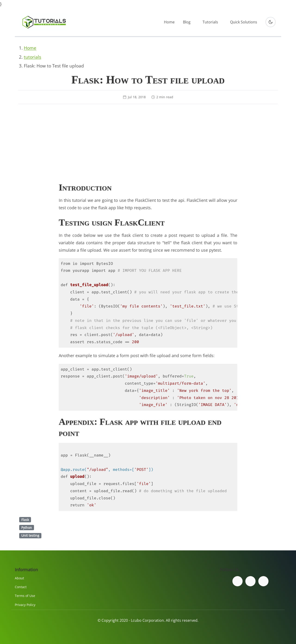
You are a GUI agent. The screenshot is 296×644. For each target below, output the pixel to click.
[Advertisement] (148, 144)
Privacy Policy (25, 605)
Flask (25, 520)
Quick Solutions (244, 22)
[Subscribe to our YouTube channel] (263, 581)
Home (169, 22)
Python (27, 528)
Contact (21, 587)
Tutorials (210, 22)
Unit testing (30, 535)
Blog (187, 22)
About (19, 578)
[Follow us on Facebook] (237, 581)
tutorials (32, 57)
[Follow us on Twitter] (250, 581)
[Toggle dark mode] (271, 22)
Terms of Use (25, 596)
